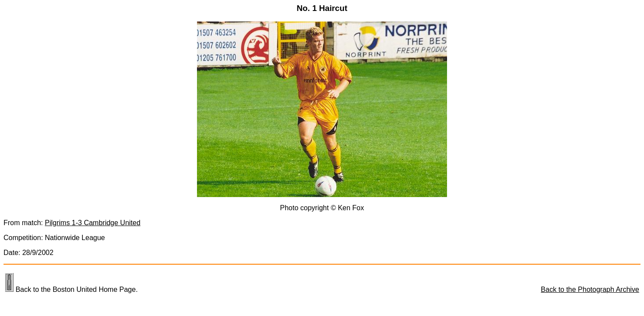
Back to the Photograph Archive (590, 289)
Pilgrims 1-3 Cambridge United (93, 223)
